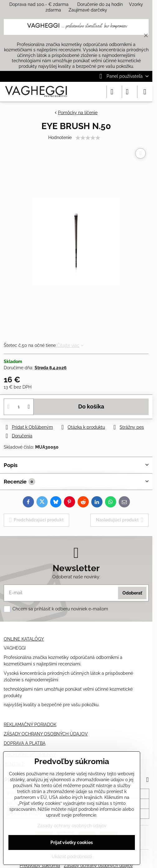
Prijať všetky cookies (72, 842)
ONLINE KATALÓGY (24, 639)
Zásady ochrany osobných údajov (72, 826)
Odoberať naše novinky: (76, 577)
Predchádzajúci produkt (37, 520)
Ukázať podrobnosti (72, 856)
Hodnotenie (60, 138)
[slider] (88, 138)
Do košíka (91, 407)
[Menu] (145, 92)
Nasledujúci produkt (120, 520)
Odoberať (132, 593)
